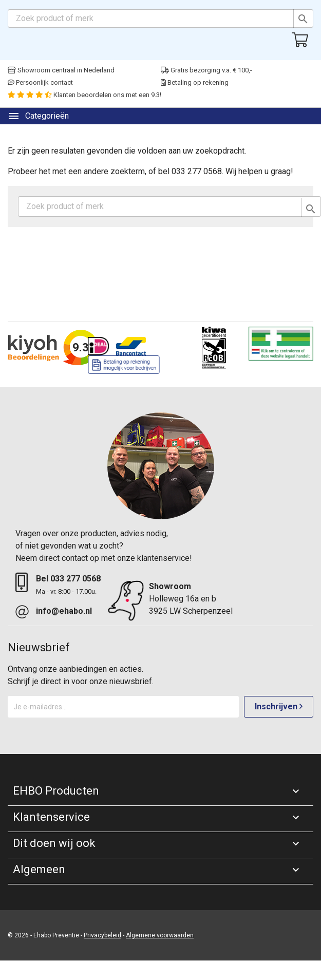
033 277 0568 (75, 579)
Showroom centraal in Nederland (61, 70)
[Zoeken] (160, 18)
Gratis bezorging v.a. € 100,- (206, 70)
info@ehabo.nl (64, 611)
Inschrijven (279, 706)
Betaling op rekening (195, 82)
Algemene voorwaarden (160, 935)
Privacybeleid (102, 935)
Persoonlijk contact (40, 82)
